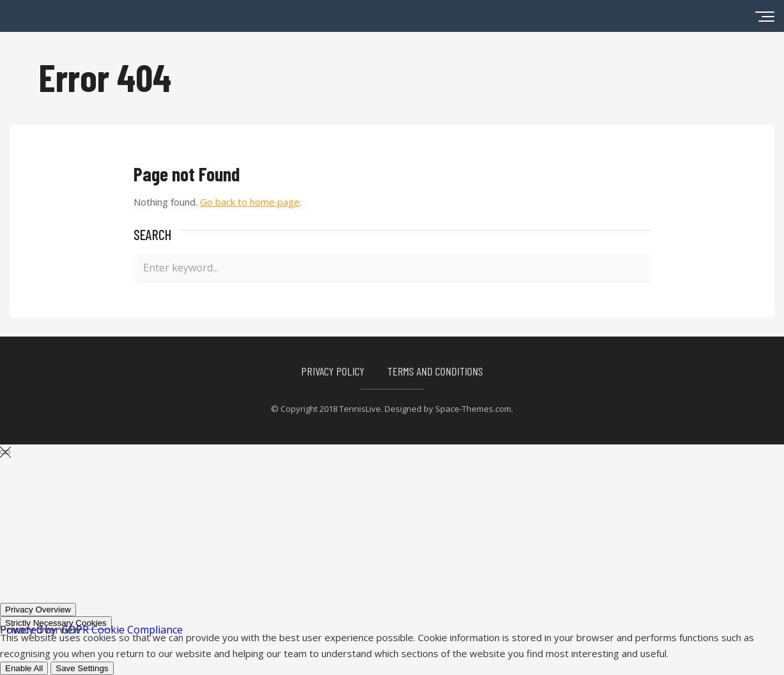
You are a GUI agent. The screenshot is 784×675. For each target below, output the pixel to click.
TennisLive (360, 409)
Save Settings (82, 668)
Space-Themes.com (473, 409)
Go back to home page (250, 202)
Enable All (24, 668)
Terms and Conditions (435, 371)
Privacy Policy (333, 371)
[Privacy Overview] (38, 610)
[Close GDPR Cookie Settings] (5, 452)
